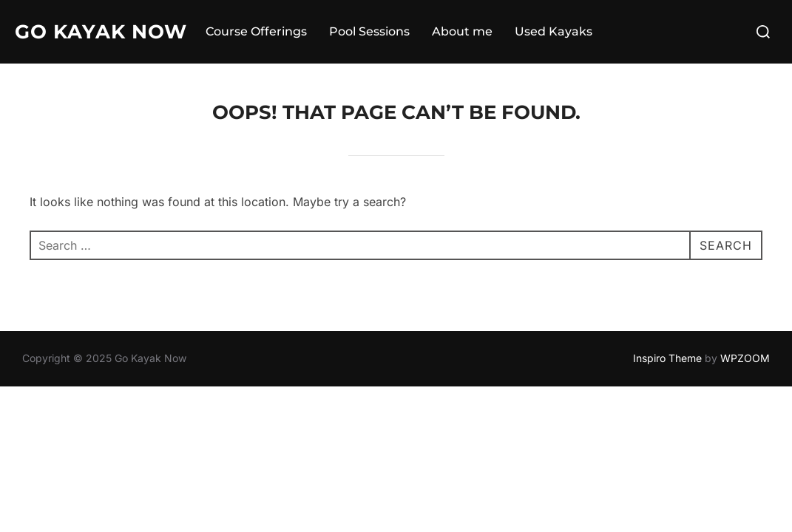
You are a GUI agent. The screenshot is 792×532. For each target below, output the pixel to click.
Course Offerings (256, 31)
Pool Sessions (369, 31)
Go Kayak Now (101, 32)
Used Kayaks (554, 31)
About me (462, 31)
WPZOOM (745, 358)
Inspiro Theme (667, 358)
